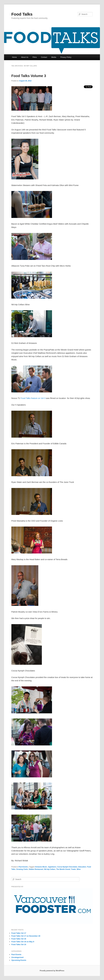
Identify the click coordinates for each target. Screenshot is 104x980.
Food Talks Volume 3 (29, 76)
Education (82, 867)
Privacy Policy (66, 57)
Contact (44, 57)
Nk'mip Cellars (50, 869)
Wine (79, 869)
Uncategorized (17, 957)
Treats (73, 869)
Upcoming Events (19, 960)
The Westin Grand (63, 869)
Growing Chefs (22, 869)
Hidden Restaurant (36, 869)
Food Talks (22, 14)
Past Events (23, 867)
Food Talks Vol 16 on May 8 (23, 942)
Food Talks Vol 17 (19, 933)
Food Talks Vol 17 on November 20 (26, 936)
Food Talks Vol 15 (19, 944)
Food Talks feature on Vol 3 (33, 398)
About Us (25, 57)
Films (35, 57)
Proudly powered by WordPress (52, 971)
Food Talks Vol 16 (19, 939)
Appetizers (52, 867)
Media (54, 57)
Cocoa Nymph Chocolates (67, 867)
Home (14, 57)
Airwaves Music (41, 867)
